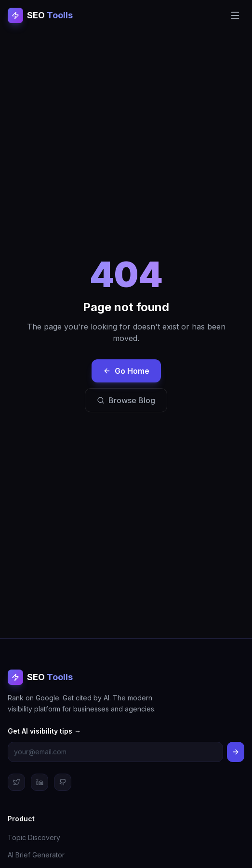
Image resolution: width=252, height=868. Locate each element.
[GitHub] (63, 782)
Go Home (126, 371)
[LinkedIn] (40, 782)
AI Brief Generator (36, 855)
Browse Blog (126, 400)
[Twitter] (16, 782)
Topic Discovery (34, 837)
